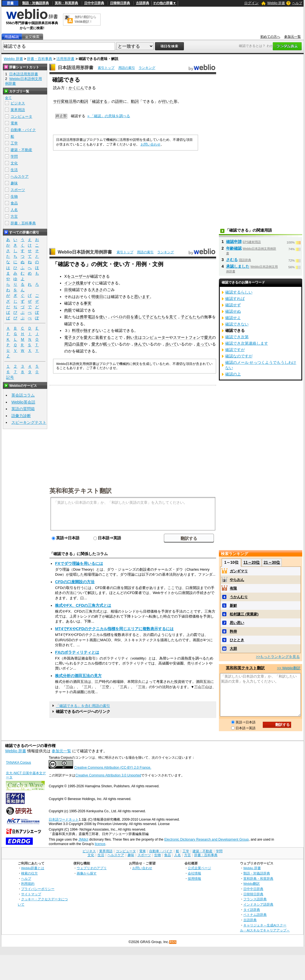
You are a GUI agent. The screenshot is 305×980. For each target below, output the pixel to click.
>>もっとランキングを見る (278, 657)
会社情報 (194, 873)
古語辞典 (142, 3)
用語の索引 (127, 68)
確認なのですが (239, 356)
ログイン (251, 3)
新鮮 (233, 606)
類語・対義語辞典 (36, 3)
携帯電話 (87, 317)
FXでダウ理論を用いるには (79, 563)
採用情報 (194, 879)
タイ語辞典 (252, 910)
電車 (14, 123)
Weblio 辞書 (276, 3)
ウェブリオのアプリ (92, 868)
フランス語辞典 (255, 899)
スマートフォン (187, 337)
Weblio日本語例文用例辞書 (85, 252)
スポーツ (18, 190)
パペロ (117, 317)
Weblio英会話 (23, 402)
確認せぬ (233, 311)
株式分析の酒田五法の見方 (78, 676)
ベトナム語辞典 (255, 915)
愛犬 (87, 337)
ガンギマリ (239, 571)
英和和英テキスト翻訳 (81, 490)
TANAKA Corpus (18, 763)
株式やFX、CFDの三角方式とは (83, 605)
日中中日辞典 (94, 3)
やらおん (237, 580)
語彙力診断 (21, 416)
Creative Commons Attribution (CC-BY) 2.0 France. (113, 768)
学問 (14, 156)
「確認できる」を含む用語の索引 (83, 706)
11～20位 (252, 562)
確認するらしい (239, 292)
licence (100, 844)
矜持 (233, 631)
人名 (14, 210)
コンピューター (156, 337)
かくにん (76, 88)
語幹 (119, 101)
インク (70, 283)
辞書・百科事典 (40, 59)
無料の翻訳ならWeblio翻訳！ (85, 19)
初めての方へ (270, 37)
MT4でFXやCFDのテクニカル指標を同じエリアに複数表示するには (114, 629)
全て (8, 98)
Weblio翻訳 (252, 883)
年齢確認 (234, 248)
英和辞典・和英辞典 (258, 879)
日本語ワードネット (64, 819)
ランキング (147, 68)
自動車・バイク (23, 130)
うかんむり (239, 597)
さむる (232, 260)
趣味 (14, 183)
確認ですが (235, 350)
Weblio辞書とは (33, 868)
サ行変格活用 (65, 101)
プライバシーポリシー (38, 889)
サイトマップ (31, 894)
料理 (76, 330)
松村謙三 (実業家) (244, 614)
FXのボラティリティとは (77, 652)
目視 (68, 290)
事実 (87, 303)
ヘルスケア (20, 176)
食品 (14, 203)
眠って (109, 344)
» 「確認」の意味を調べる (109, 116)
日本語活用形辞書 (76, 68)
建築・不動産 (21, 150)
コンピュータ (21, 116)
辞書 (10, 3)
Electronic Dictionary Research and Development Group (206, 839)
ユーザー (79, 276)
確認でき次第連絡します (247, 343)
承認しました (238, 266)
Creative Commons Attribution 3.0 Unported (108, 775)
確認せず (233, 305)
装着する (103, 337)
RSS (173, 942)
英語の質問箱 (23, 409)
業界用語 (18, 110)
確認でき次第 (237, 337)
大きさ (97, 290)
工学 (14, 143)
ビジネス (18, 103)
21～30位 (272, 562)
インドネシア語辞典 (258, 904)
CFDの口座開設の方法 (75, 582)
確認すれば (235, 299)
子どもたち (156, 317)
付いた (168, 101)
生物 (14, 196)
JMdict (83, 839)
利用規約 (28, 883)
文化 (14, 163)
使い (103, 317)
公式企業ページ (199, 868)
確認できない (237, 324)
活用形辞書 (65, 59)
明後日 (97, 297)
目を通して (136, 317)
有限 (233, 588)
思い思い (237, 623)
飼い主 (132, 337)
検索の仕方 (29, 873)
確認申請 (234, 242)
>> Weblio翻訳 (289, 668)
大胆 (233, 649)
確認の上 (233, 374)
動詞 (84, 101)
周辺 (68, 344)
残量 (80, 283)
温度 (80, 344)
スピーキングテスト (29, 422)
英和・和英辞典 (66, 3)
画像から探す (87, 873)
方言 (14, 216)
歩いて (171, 344)
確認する (100, 101)
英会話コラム (23, 395)
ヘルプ (297, 3)
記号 (10, 378)
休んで (140, 344)
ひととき (237, 640)
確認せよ (233, 318)
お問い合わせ (151, 144)
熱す (87, 330)
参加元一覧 (292, 37)
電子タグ (72, 337)
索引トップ (106, 68)
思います (142, 297)
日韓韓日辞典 (120, 3)
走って (202, 344)
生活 (14, 170)
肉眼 (68, 310)
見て (173, 317)
